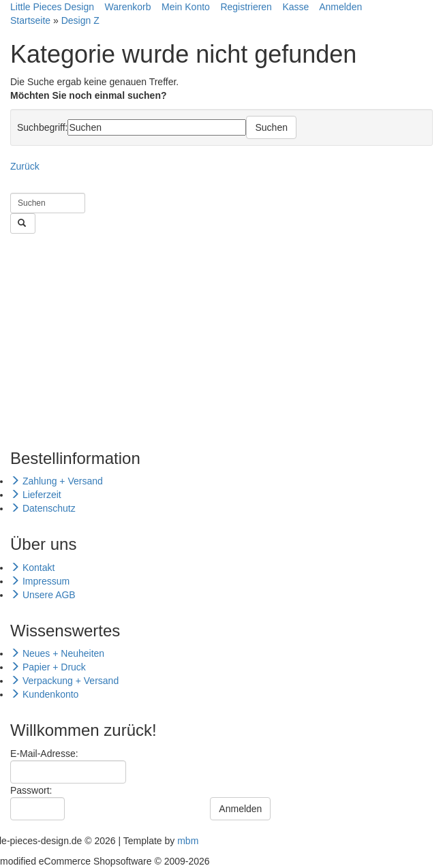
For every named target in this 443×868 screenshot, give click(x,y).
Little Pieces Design (52, 7)
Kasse (295, 7)
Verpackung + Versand (64, 681)
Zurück (25, 166)
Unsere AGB (43, 595)
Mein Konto (186, 7)
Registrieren (246, 7)
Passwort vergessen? (56, 827)
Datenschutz (43, 508)
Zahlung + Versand (57, 481)
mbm (188, 841)
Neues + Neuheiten (57, 653)
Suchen (271, 127)
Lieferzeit (36, 495)
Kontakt (32, 568)
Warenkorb (128, 7)
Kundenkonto (44, 694)
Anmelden (340, 7)
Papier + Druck (48, 667)
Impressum (40, 581)
